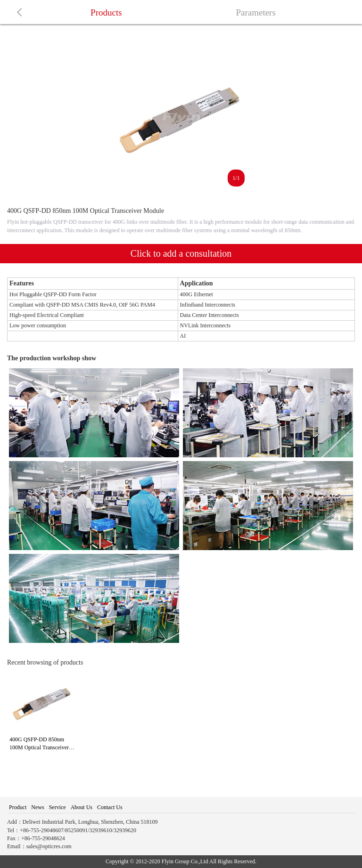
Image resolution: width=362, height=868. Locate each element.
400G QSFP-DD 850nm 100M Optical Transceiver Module (39, 747)
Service (58, 807)
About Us (82, 807)
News (37, 807)
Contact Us (110, 807)
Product (18, 807)
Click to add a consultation (181, 253)
